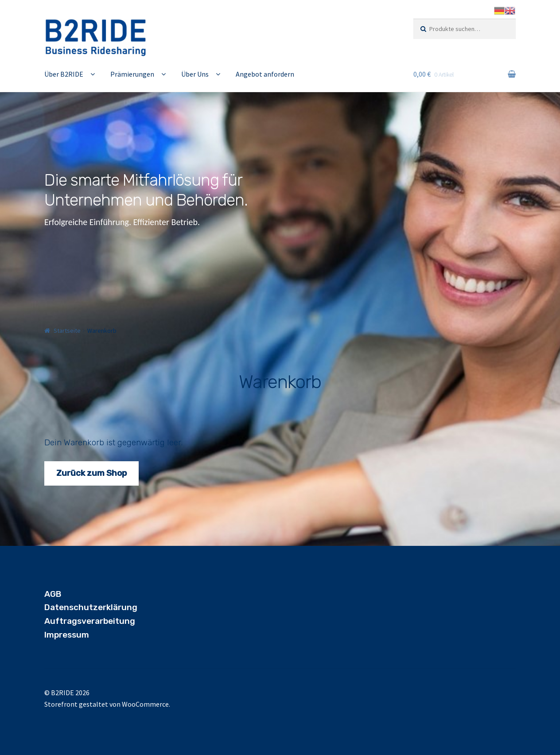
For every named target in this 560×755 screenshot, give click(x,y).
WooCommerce (145, 704)
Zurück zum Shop (91, 473)
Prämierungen (132, 74)
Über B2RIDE (64, 74)
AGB (53, 594)
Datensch (64, 607)
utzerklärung (111, 607)
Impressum (67, 635)
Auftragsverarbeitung (90, 621)
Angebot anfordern (265, 74)
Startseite (67, 331)
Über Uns (195, 74)
